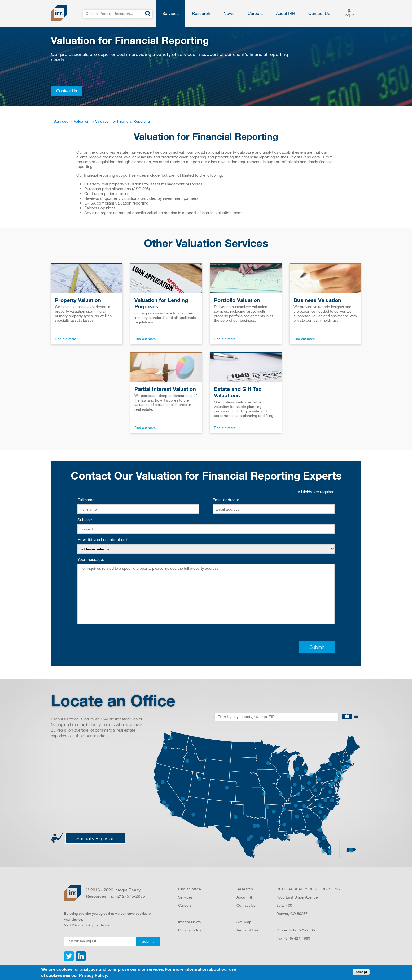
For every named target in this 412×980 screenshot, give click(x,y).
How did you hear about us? (102, 540)
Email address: (226, 500)
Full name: (86, 500)
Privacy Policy (83, 925)
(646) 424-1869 (297, 938)
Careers (255, 13)
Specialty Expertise (95, 838)
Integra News (189, 922)
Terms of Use (247, 930)
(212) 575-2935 (302, 930)
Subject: (85, 520)
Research (201, 13)
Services (170, 13)
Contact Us (319, 13)
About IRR (286, 13)
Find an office (190, 889)
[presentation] (208, 643)
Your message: (91, 560)
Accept (361, 972)
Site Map (244, 922)
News (229, 13)
